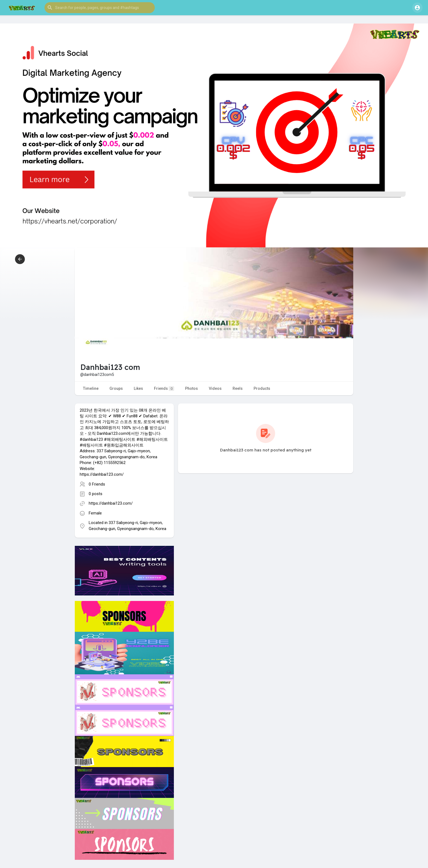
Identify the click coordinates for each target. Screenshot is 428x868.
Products (262, 388)
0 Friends (97, 484)
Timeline (91, 388)
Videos (215, 388)
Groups (116, 388)
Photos (191, 388)
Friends (164, 389)
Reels (238, 388)
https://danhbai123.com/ (111, 503)
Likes (138, 388)
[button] (100, 8)
